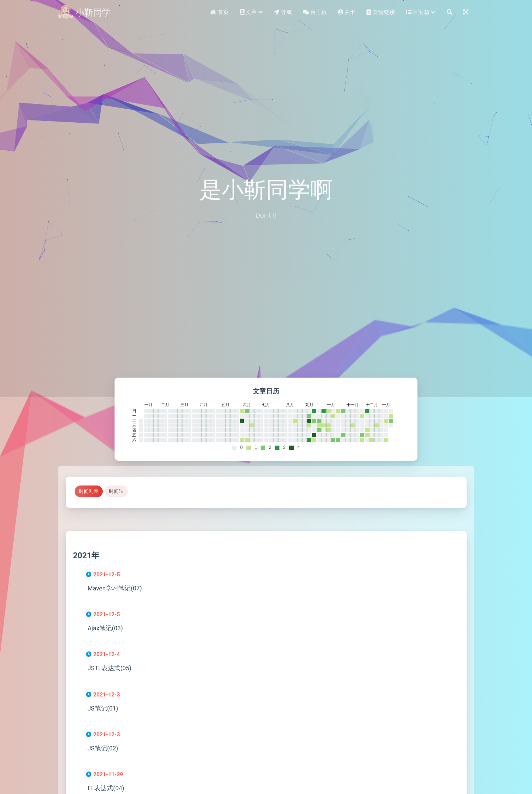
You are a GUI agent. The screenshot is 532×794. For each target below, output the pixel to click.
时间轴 (116, 491)
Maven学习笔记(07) (115, 588)
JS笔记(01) (103, 708)
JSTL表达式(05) (110, 668)
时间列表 (89, 491)
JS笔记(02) (103, 748)
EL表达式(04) (106, 788)
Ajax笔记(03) (105, 628)
